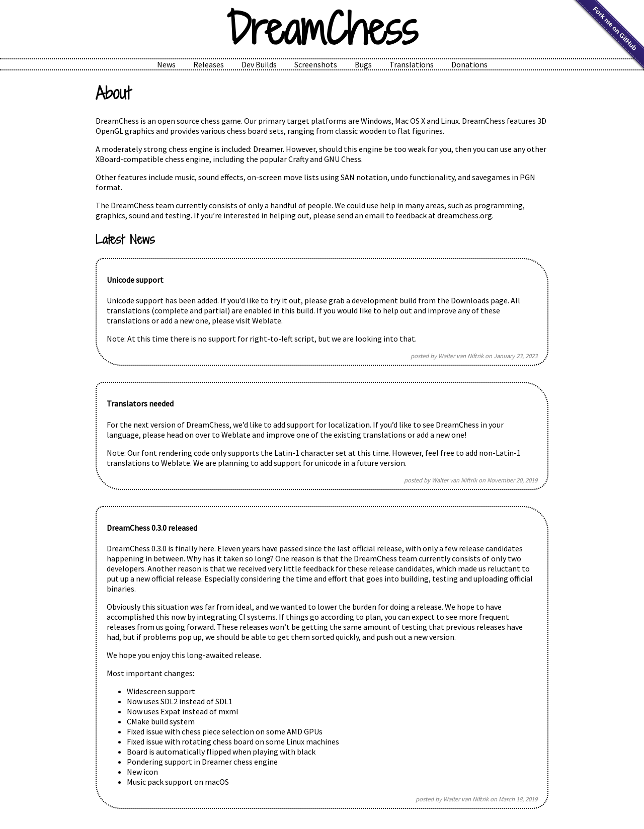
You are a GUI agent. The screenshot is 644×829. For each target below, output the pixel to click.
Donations (469, 64)
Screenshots (316, 64)
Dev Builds (259, 64)
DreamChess (322, 29)
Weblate (267, 320)
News (166, 64)
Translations (412, 64)
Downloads (470, 300)
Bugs (363, 64)
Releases (209, 64)
